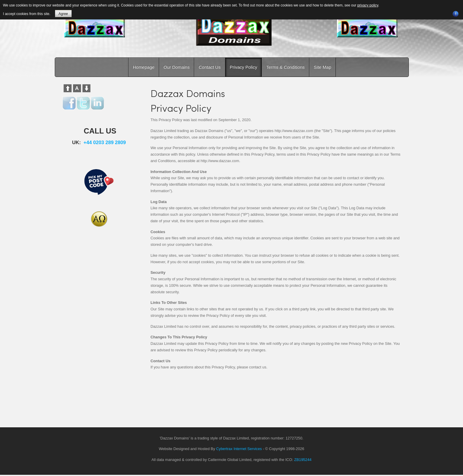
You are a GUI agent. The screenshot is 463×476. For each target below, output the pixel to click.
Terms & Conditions (285, 67)
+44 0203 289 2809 (105, 143)
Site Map (322, 67)
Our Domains (176, 67)
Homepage (144, 67)
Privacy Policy (243, 67)
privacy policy (368, 5)
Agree (63, 14)
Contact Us (209, 67)
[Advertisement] (99, 332)
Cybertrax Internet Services (239, 449)
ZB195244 (303, 460)
